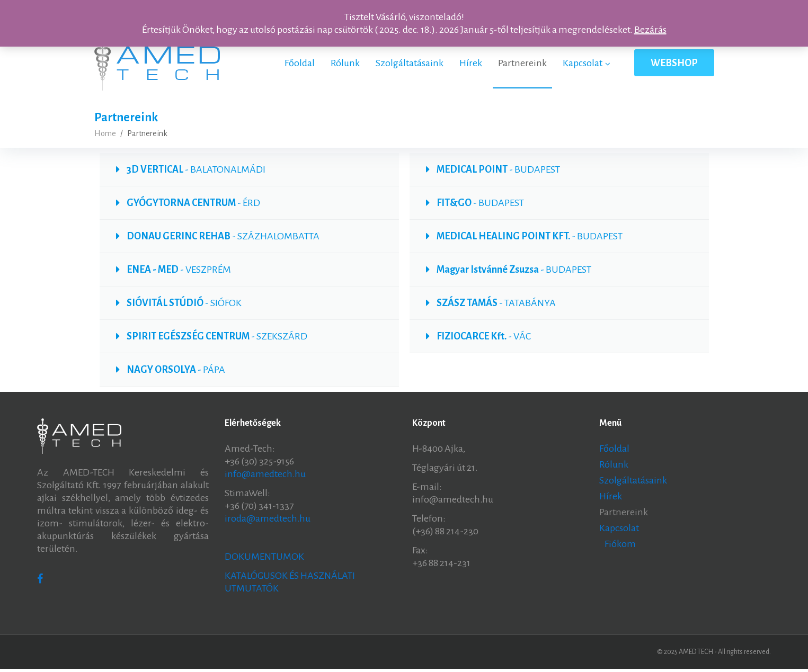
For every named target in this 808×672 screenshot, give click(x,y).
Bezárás (650, 30)
